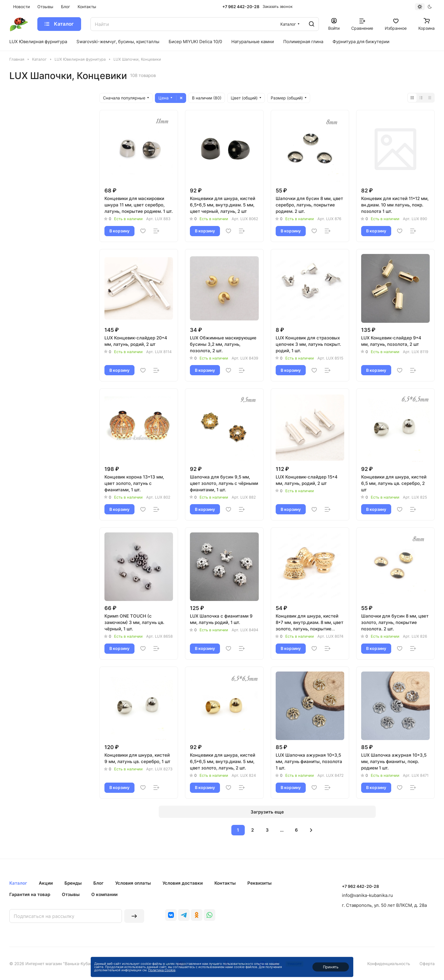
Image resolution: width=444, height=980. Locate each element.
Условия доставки (183, 883)
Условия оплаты (133, 883)
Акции (46, 883)
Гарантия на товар (30, 894)
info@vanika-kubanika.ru (367, 895)
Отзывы (71, 894)
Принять (331, 967)
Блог (98, 883)
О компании (104, 894)
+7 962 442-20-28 (241, 7)
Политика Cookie (162, 970)
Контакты (225, 883)
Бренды (73, 883)
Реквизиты (259, 883)
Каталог (18, 883)
